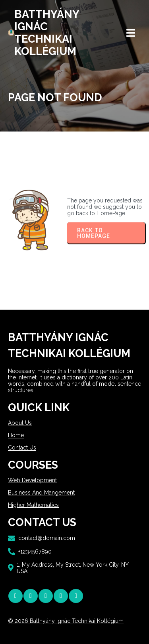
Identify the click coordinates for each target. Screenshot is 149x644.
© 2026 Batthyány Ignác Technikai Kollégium (66, 621)
